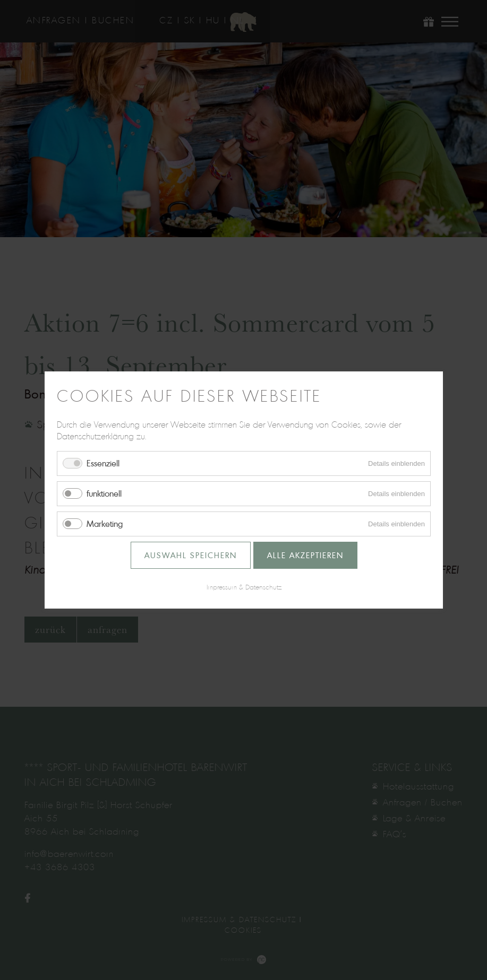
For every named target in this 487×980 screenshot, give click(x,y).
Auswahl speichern (190, 556)
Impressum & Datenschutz (244, 587)
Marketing (105, 524)
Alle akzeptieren (305, 556)
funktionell (104, 493)
